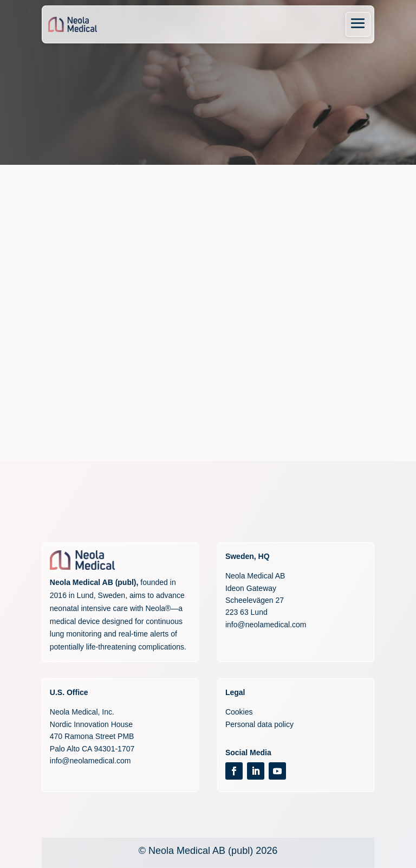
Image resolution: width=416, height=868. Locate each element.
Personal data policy (259, 724)
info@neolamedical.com (266, 625)
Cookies (239, 712)
